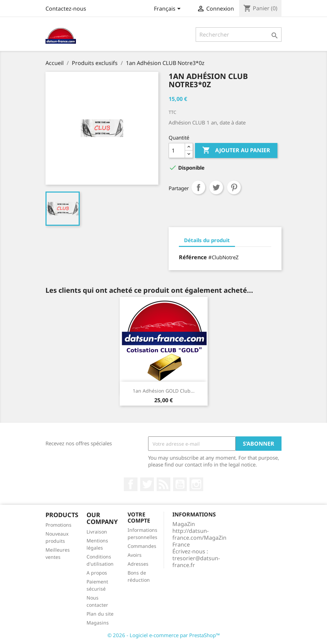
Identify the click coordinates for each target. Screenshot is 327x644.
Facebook (131, 484)
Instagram (196, 484)
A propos (97, 573)
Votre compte (139, 517)
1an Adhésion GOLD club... (164, 391)
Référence (193, 257)
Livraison (97, 532)
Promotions (58, 525)
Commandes (142, 546)
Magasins (98, 623)
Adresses (138, 564)
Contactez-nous (66, 9)
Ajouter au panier (236, 150)
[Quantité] (177, 150)
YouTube (180, 484)
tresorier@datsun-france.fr (196, 562)
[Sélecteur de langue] (168, 9)
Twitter (147, 484)
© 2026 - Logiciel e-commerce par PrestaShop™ (164, 635)
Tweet (216, 187)
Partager (198, 187)
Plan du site (100, 614)
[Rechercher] (239, 35)
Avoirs (135, 555)
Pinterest (234, 187)
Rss (163, 484)
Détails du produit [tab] (207, 240)
